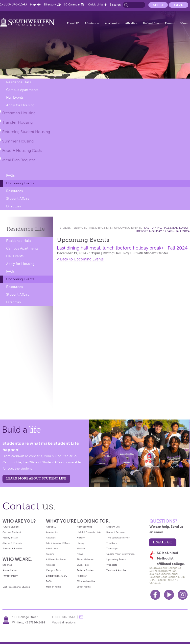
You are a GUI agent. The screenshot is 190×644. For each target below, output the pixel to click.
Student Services (73, 228)
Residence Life (100, 228)
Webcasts (112, 565)
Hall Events (15, 98)
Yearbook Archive (116, 570)
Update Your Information (120, 554)
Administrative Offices (58, 543)
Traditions (112, 543)
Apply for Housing (20, 105)
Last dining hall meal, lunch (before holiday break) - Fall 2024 (163, 229)
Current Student (12, 532)
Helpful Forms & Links (89, 532)
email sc (163, 542)
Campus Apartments (22, 90)
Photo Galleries (85, 559)
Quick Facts (83, 565)
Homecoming (84, 527)
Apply (158, 5)
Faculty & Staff (10, 538)
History (81, 538)
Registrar (82, 576)
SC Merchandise (86, 581)
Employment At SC (57, 576)
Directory (50, 4)
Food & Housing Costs (22, 151)
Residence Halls (19, 82)
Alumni (170, 23)
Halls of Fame (54, 587)
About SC (73, 23)
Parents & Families (13, 548)
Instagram (183, 595)
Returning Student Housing (26, 132)
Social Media (84, 587)
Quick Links (96, 4)
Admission (92, 23)
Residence (26, 229)
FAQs (10, 176)
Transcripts (112, 548)
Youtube (169, 595)
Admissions (52, 548)
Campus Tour (54, 570)
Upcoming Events (20, 183)
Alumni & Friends (12, 543)
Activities (51, 538)
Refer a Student (85, 570)
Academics (112, 23)
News (184, 23)
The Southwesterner (118, 538)
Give (179, 5)
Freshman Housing (19, 113)
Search (116, 5)
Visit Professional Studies (16, 587)
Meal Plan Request (19, 160)
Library (81, 543)
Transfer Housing (17, 122)
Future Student (11, 527)
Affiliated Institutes (56, 559)
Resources (14, 191)
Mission (81, 548)
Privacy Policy (10, 576)
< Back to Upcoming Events (80, 259)
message (81, 617)
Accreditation (10, 570)
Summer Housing (18, 141)
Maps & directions (64, 622)
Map (33, 4)
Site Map (7, 565)
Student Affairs (18, 199)
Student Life (151, 23)
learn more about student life (36, 478)
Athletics (131, 23)
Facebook (155, 595)
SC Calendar (72, 4)
